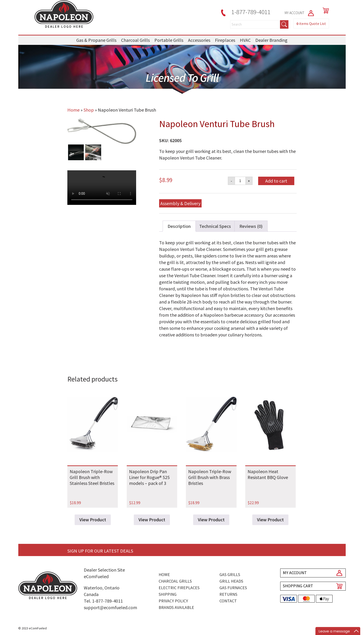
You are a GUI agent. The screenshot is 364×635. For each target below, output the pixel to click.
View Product (93, 520)
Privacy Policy (173, 601)
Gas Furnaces (233, 588)
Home (73, 110)
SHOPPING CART (298, 586)
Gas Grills (230, 575)
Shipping (168, 594)
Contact (228, 601)
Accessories (199, 40)
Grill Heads (231, 581)
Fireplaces (225, 40)
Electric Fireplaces (179, 588)
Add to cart (276, 181)
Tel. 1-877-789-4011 (103, 601)
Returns (228, 594)
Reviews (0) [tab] (251, 226)
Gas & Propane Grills (96, 40)
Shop (89, 110)
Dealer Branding (271, 40)
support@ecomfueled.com (110, 607)
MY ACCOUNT (300, 13)
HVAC (245, 40)
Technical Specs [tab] (215, 226)
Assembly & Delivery (180, 203)
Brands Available (176, 607)
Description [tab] (179, 226)
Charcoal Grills (135, 40)
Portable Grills (169, 40)
